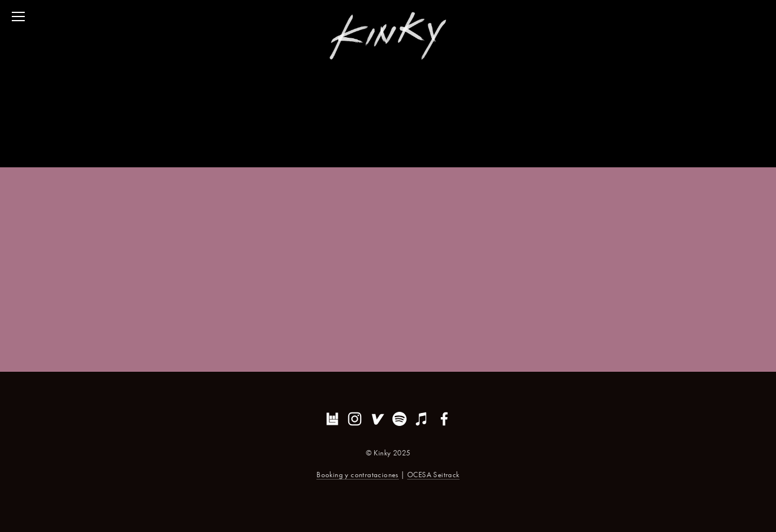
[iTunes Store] (422, 419)
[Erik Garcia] (399, 419)
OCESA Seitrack (433, 475)
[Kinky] (355, 419)
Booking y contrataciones (358, 475)
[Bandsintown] (332, 419)
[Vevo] (377, 419)
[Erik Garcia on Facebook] (444, 419)
